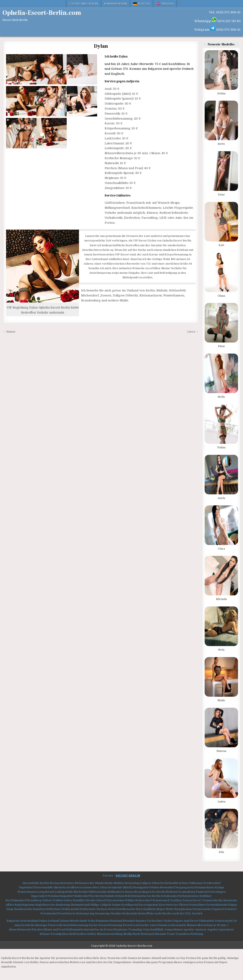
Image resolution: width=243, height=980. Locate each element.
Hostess (102, 909)
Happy (233, 905)
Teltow (47, 900)
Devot (194, 921)
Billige (95, 905)
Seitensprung (85, 913)
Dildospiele (207, 921)
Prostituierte (67, 913)
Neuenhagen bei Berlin (150, 892)
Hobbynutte (88, 909)
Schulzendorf (170, 896)
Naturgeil (148, 934)
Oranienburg (187, 892)
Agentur (189, 929)
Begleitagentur (25, 905)
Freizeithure (197, 905)
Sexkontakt (130, 913)
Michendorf (81, 892)
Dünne (116, 905)
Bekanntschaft (81, 905)
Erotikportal (130, 905)
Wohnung (197, 934)
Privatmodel (49, 913)
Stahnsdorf (18, 900)
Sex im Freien (104, 929)
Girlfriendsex (78, 934)
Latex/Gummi (159, 925)
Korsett (128, 925)
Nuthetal (172, 892)
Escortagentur (149, 905)
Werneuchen (116, 900)
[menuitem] (142, 4)
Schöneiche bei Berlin (146, 896)
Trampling (135, 929)
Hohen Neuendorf (163, 887)
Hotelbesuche (126, 909)
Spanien (141, 921)
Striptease (120, 929)
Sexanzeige (103, 913)
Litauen (65, 921)
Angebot (213, 929)
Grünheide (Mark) (120, 887)
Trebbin (58, 900)
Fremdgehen (59, 934)
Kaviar (93, 925)
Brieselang (132, 883)
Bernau (55, 883)
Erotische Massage (34, 925)
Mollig (128, 934)
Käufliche (150, 909)
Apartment (226, 929)
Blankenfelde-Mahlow (110, 883)
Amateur (201, 929)
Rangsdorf (67, 896)
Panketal (202, 892)
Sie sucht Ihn (158, 913)
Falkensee (196, 883)
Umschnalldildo (153, 929)
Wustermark (161, 900)
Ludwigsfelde (64, 892)
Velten (68, 900)
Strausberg (34, 900)
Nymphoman (183, 909)
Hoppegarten (185, 887)
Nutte (170, 909)
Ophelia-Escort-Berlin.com (42, 13)
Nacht (137, 934)
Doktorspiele (224, 921)
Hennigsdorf (141, 887)
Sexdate (116, 913)
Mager (161, 909)
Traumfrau (183, 934)
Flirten (183, 905)
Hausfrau (39, 909)
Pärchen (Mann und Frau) (49, 929)
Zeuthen (176, 900)
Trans (171, 934)
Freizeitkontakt (217, 905)
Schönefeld (123, 896)
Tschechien (155, 921)
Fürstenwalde (43, 887)
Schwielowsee (189, 896)
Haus (10, 909)
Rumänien (103, 921)
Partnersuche (202, 909)
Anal (187, 921)
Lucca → (193, 332)
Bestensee (67, 883)
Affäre (10, 905)
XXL (188, 913)
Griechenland (29, 921)
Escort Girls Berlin (84, 4)
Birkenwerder (85, 883)
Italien (43, 921)
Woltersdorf (143, 900)
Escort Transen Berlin (207, 900)
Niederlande (79, 921)
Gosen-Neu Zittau (96, 887)
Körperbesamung (110, 925)
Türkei (168, 921)
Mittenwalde (98, 892)
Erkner (183, 883)
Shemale (160, 934)
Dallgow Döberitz (152, 883)
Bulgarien (13, 921)
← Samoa (9, 332)
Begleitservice (45, 905)
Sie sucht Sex (176, 913)
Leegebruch (46, 892)
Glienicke (60, 887)
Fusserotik (55, 925)
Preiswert (230, 909)
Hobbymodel (71, 909)
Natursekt (24, 929)
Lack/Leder (142, 925)
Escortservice (169, 905)
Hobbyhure (54, 909)
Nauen (129, 892)
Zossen (187, 900)
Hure (139, 909)
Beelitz (44, 883)
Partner (108, 876)
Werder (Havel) (96, 900)
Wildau (130, 900)
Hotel (112, 909)
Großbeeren (75, 887)
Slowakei (129, 921)
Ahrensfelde (31, 883)
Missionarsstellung (110, 934)
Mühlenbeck (116, 892)
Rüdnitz (110, 896)
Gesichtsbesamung (76, 925)
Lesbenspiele (177, 925)
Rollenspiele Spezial (80, 929)
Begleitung (63, 905)
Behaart (45, 934)
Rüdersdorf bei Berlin (89, 896)
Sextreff (143, 913)
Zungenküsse (173, 929)
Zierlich (197, 913)
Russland (116, 921)
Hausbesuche (23, 909)
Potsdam (53, 896)
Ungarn (178, 921)
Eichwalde (171, 883)
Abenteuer (230, 900)
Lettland (53, 921)
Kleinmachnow (204, 887)
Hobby (92, 934)
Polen (92, 921)
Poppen (217, 909)
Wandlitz (79, 900)
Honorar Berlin (115, 4)
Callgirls (106, 905)
